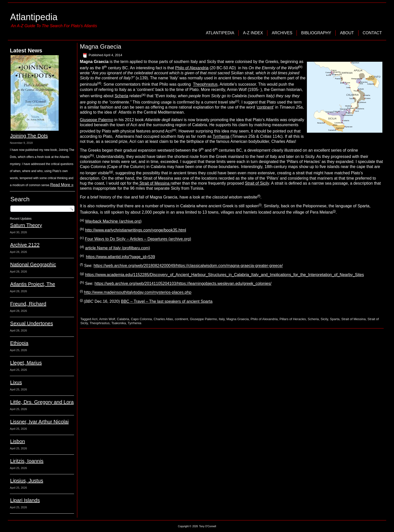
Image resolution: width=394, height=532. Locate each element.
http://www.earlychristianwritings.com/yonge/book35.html (136, 230)
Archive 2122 (25, 245)
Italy (222, 319)
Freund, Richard (28, 304)
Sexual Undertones (31, 323)
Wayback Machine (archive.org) (113, 221)
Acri (95, 319)
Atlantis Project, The (33, 284)
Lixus (16, 382)
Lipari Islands (25, 500)
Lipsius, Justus (27, 481)
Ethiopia (19, 343)
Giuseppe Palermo (97, 120)
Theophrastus (205, 85)
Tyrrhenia (221, 136)
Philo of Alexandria (192, 68)
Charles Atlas (163, 319)
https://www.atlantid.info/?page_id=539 (120, 257)
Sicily (324, 319)
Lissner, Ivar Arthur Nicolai (39, 422)
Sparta (335, 319)
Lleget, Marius (26, 363)
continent (265, 107)
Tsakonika (119, 323)
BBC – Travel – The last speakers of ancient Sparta (167, 301)
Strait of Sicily (257, 183)
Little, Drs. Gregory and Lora (42, 402)
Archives (282, 33)
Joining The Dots (29, 136)
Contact (372, 33)
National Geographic (33, 264)
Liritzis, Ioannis (27, 461)
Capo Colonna (141, 319)
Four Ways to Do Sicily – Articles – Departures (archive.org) (138, 239)
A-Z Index (253, 33)
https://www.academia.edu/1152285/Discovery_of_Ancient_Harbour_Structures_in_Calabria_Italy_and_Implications (188, 275)
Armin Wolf (107, 319)
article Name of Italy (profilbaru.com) (118, 248)
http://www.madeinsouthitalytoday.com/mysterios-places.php (138, 293)
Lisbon (17, 441)
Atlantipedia (34, 17)
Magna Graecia (238, 319)
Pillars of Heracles (293, 319)
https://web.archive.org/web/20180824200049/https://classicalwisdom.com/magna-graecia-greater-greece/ (188, 266)
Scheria (121, 96)
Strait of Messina (154, 183)
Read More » (62, 185)
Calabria (123, 319)
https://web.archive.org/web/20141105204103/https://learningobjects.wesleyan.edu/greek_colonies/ (183, 284)
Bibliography (316, 33)
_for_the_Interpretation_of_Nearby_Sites (327, 275)
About (347, 33)
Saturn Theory (26, 225)
